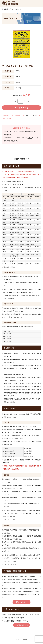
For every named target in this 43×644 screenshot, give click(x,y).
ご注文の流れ (22, 625)
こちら (30, 138)
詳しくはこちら (31, 115)
